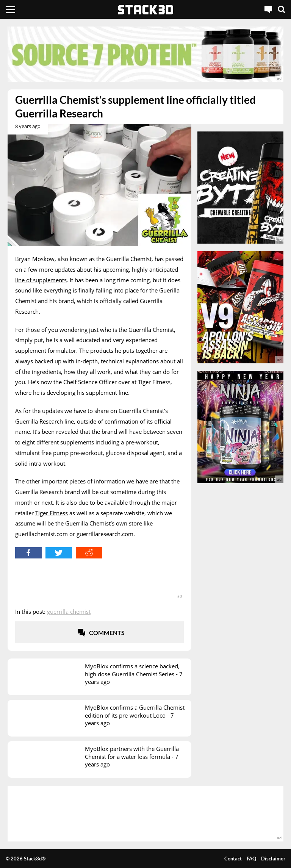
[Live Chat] (268, 9)
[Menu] (10, 9)
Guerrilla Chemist (69, 612)
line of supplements (41, 280)
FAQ (251, 859)
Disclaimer (273, 859)
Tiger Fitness (52, 513)
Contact (233, 859)
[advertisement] (145, 54)
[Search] (282, 9)
